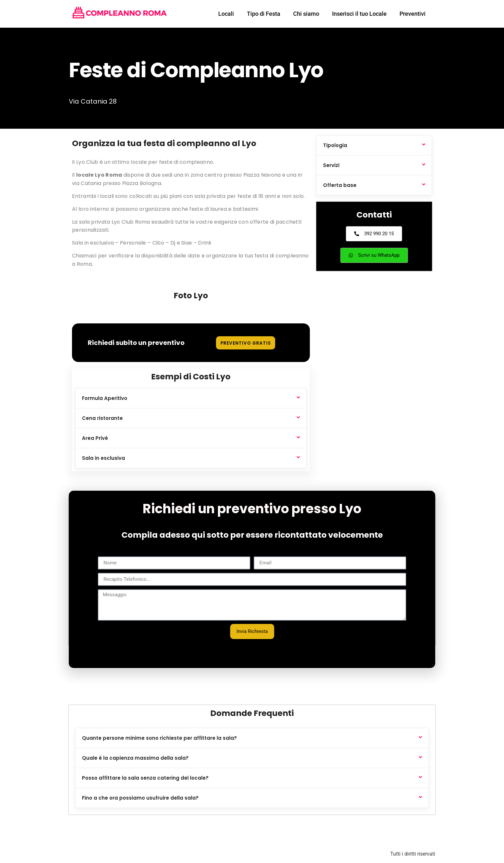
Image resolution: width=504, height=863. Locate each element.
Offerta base (340, 185)
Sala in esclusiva (104, 458)
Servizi (331, 165)
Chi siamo (306, 14)
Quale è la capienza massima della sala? (135, 758)
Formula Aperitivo (105, 398)
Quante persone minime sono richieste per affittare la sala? (159, 738)
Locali (226, 14)
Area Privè (95, 438)
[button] (191, 398)
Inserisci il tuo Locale (359, 14)
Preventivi (413, 14)
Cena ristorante (102, 418)
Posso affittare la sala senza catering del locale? (145, 778)
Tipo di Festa (264, 14)
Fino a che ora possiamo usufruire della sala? (140, 798)
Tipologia (335, 145)
